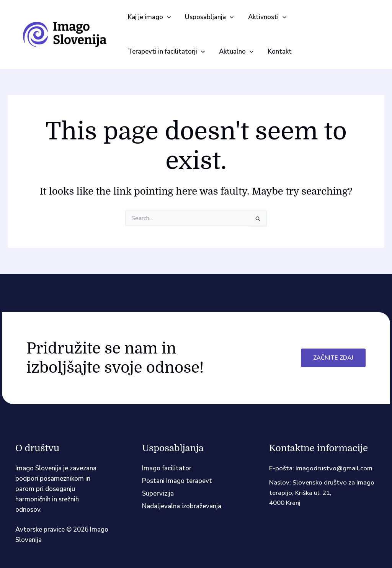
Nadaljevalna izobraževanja (182, 506)
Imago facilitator (167, 468)
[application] (166, 17)
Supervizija (158, 494)
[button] (149, 17)
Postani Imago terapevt (177, 481)
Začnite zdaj (333, 358)
